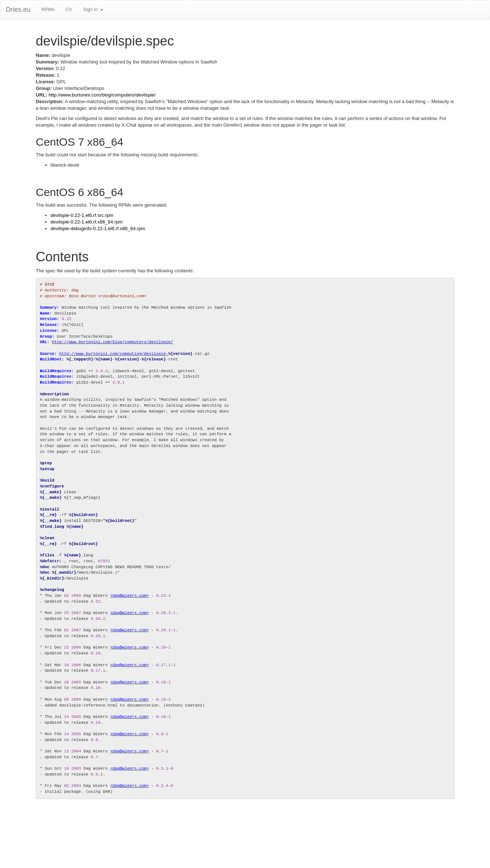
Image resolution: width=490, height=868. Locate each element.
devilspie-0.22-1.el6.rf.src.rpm (82, 215)
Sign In (93, 9)
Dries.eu (18, 10)
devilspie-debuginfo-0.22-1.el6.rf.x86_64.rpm (98, 228)
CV (69, 9)
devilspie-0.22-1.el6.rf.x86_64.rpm (87, 222)
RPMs (48, 9)
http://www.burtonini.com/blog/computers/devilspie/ (102, 95)
